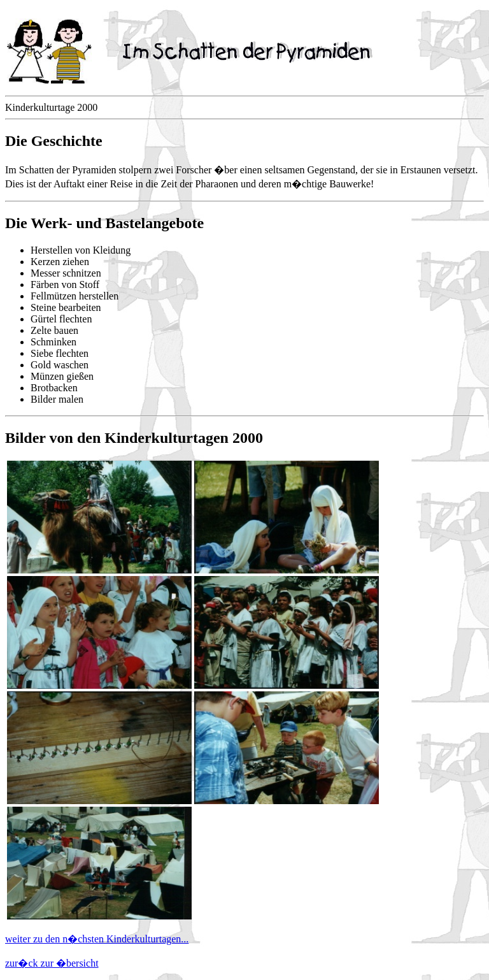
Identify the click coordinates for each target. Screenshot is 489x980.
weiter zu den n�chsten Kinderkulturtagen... (97, 939)
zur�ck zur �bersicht (52, 963)
